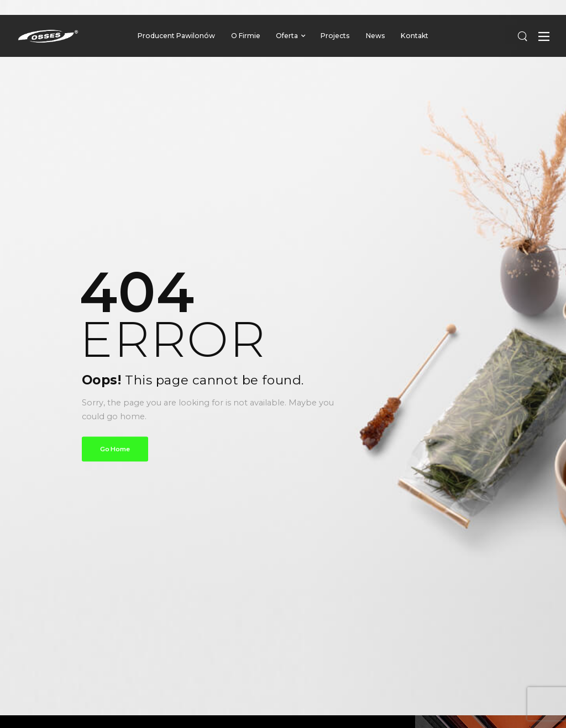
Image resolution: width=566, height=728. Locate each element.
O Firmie (246, 36)
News (376, 36)
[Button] (544, 36)
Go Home (115, 449)
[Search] (522, 36)
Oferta (287, 36)
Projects (335, 36)
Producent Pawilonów (176, 36)
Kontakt (415, 36)
